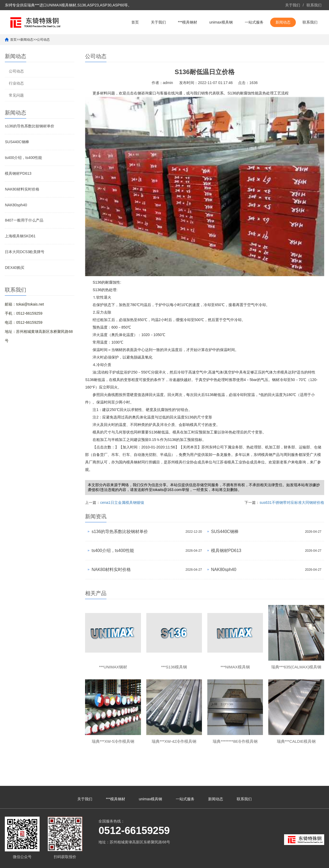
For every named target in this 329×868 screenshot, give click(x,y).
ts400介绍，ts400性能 (23, 158)
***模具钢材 (188, 22)
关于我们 (293, 5)
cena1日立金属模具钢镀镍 (122, 502)
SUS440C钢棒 (17, 142)
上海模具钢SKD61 (20, 236)
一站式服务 (254, 22)
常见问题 (16, 95)
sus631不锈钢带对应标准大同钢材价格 (292, 502)
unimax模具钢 (221, 22)
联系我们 (314, 5)
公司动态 (43, 40)
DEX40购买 (14, 268)
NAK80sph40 (16, 205)
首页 (135, 22)
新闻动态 (283, 22)
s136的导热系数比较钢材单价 (29, 126)
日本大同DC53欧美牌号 (25, 252)
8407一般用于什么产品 (24, 220)
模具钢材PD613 (18, 173)
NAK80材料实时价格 (22, 189)
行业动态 (16, 83)
